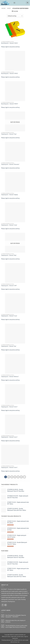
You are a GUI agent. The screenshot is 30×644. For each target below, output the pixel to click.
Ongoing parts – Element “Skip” (9, 255)
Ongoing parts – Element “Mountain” (10, 164)
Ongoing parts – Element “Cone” (9, 316)
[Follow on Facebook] (3, 605)
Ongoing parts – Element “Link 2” (9, 407)
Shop (9, 8)
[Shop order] (15, 16)
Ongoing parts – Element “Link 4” (9, 467)
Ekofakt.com (22, 635)
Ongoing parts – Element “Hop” (9, 134)
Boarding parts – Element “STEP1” (10, 43)
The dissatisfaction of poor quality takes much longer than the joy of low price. (16, 626)
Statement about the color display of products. (15, 621)
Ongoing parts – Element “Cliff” (9, 286)
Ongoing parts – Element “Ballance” (10, 377)
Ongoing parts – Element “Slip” (9, 346)
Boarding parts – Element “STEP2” (10, 73)
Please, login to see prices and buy (10, 47)
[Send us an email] (6, 605)
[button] (14, 3)
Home (3, 8)
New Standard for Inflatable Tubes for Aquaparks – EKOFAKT (16, 616)
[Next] (24, 477)
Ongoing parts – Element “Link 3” (9, 437)
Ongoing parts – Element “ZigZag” (10, 195)
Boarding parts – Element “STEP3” (10, 104)
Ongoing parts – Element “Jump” (9, 225)
